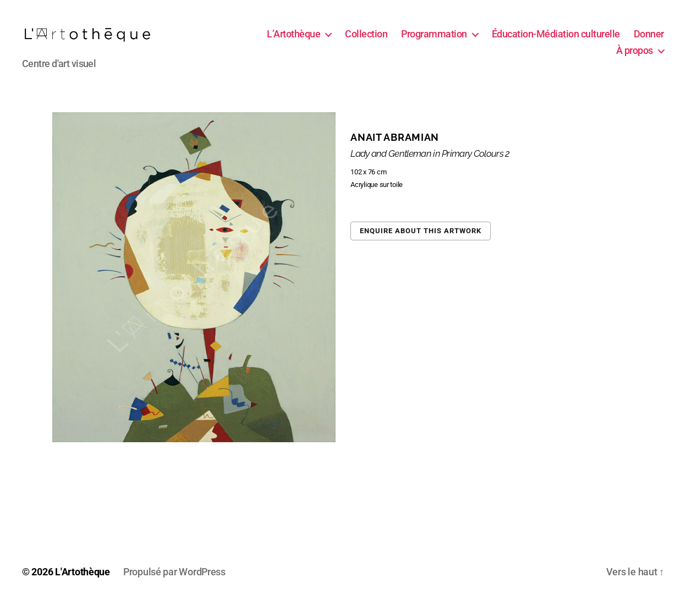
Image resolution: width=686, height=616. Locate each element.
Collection (410, 40)
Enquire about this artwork (421, 243)
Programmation (478, 40)
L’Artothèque (337, 40)
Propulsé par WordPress (174, 585)
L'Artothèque (83, 585)
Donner (587, 57)
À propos (635, 57)
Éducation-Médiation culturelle (600, 40)
